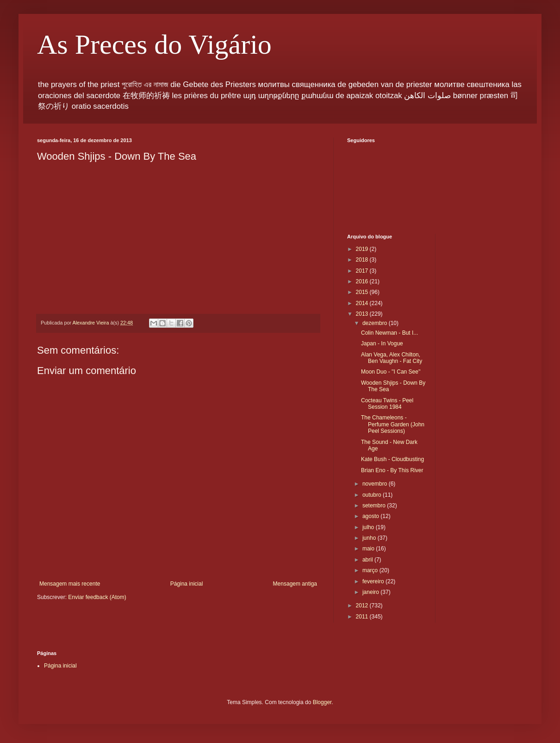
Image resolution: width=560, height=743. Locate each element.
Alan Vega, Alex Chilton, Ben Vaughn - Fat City (392, 358)
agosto (371, 516)
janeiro (371, 592)
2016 (363, 281)
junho (370, 538)
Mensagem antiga (295, 584)
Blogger (322, 702)
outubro (373, 495)
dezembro (376, 323)
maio (369, 549)
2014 (363, 303)
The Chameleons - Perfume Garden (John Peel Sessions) (393, 424)
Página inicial (187, 584)
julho (369, 527)
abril (368, 560)
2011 (363, 617)
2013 (363, 314)
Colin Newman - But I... (389, 333)
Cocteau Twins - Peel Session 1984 (387, 404)
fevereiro (374, 581)
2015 (363, 292)
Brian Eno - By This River (392, 470)
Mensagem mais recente (70, 584)
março (371, 570)
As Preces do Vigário (154, 44)
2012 (363, 606)
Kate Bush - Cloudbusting (392, 459)
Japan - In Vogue (382, 343)
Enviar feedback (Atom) (97, 597)
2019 (363, 249)
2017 (363, 271)
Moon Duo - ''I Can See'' (391, 372)
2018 (363, 260)
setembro (375, 506)
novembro (376, 484)
